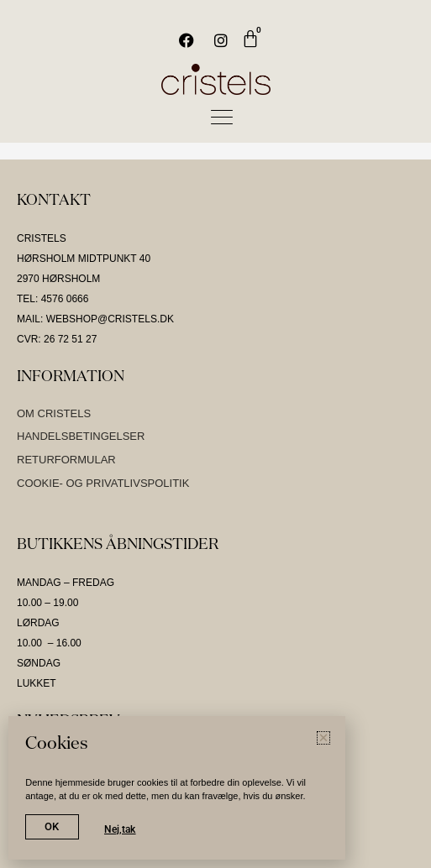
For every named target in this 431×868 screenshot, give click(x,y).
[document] (215, 434)
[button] (323, 738)
